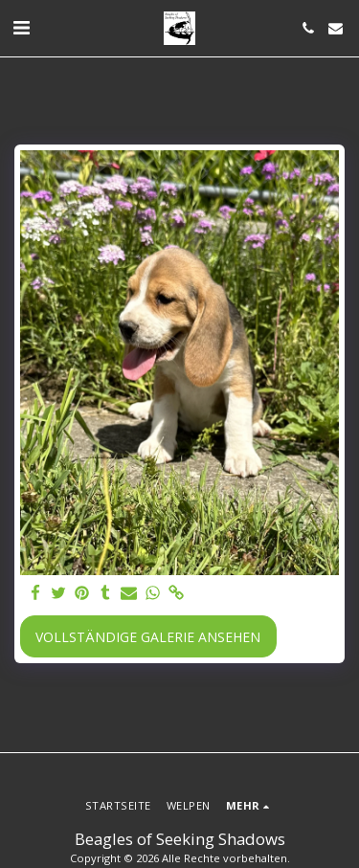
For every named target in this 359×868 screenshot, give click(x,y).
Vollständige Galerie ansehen (148, 637)
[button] (21, 27)
